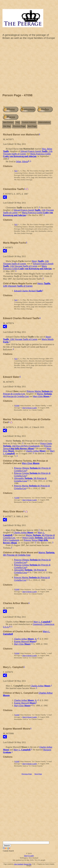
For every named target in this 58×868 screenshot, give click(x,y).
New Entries (8, 122)
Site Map (7, 126)
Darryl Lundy (29, 856)
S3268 (17, 406)
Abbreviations (44, 122)
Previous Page (19, 126)
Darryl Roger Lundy (30, 408)
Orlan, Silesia (22, 161)
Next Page (32, 126)
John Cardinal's (19, 864)
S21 (16, 171)
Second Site (27, 864)
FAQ (18, 122)
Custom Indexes (29, 122)
